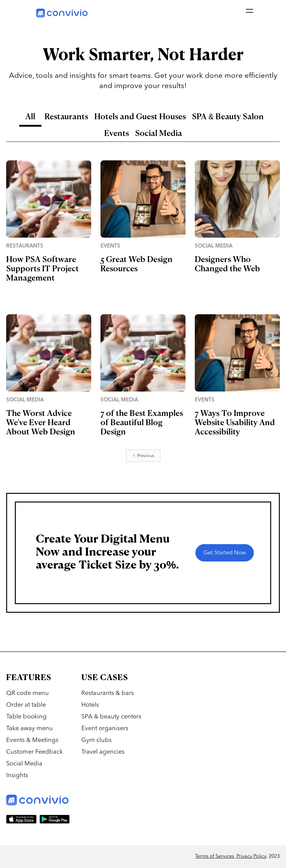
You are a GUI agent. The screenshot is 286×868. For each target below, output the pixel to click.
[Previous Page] (143, 456)
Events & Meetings (32, 740)
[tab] (30, 118)
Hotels (90, 705)
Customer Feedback (34, 752)
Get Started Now (225, 553)
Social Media (24, 764)
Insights (17, 776)
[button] (249, 12)
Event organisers (105, 729)
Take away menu (30, 729)
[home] (62, 12)
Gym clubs (96, 740)
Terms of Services (215, 857)
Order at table (26, 705)
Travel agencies (103, 752)
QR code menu (28, 693)
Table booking (26, 717)
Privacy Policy (251, 857)
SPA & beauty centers (111, 717)
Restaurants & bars (108, 693)
